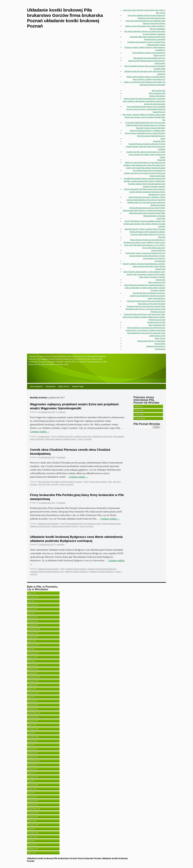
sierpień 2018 (33, 721)
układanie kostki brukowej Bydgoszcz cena (47, 572)
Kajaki (163, 139)
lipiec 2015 (32, 853)
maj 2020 (31, 649)
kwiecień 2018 (33, 737)
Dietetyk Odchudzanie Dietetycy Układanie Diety (148, 131)
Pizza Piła (162, 237)
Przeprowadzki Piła (158, 250)
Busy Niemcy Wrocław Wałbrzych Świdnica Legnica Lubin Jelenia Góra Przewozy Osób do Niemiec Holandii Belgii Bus (144, 117)
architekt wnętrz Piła (65, 437)
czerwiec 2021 (33, 597)
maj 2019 (31, 697)
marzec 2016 (33, 837)
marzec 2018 (33, 741)
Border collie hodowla (157, 96)
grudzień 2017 (33, 753)
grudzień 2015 (33, 849)
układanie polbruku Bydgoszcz (77, 572)
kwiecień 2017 (33, 785)
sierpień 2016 (33, 817)
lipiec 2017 (32, 773)
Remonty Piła (160, 269)
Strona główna (36, 386)
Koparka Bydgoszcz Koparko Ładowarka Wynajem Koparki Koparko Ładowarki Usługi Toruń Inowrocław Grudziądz (146, 146)
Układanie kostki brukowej (156, 346)
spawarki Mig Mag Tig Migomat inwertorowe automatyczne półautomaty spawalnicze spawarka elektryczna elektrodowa (147, 296)
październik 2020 (34, 629)
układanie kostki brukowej (40, 526)
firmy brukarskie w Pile (92, 524)
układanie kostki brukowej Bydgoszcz (102, 569)
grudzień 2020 (33, 621)
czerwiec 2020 (33, 645)
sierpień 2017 (33, 769)
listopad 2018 (33, 709)
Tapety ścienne (160, 338)
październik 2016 (34, 809)
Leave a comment (85, 439)
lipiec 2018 (32, 725)
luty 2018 (31, 745)
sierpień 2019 (33, 685)
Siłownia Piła (160, 280)
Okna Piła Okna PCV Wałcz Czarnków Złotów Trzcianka (145, 229)
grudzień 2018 (33, 705)
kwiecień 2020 (33, 653)
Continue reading (40, 432)
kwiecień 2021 (33, 605)
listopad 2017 (33, 757)
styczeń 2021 (33, 617)
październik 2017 (34, 761)
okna (110, 482)
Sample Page (78, 386)
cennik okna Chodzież (98, 482)
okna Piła (54, 484)
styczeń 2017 (33, 797)
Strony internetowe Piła (157, 325)
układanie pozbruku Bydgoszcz (102, 572)
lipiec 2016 (32, 821)
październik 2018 (34, 713)
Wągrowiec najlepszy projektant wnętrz (61, 439)
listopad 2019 (33, 673)
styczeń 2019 (33, 701)
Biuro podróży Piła (158, 91)
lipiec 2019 (32, 689)
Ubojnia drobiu (160, 344)
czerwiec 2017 (33, 777)
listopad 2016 (33, 805)
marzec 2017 (33, 789)
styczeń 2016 (33, 845)
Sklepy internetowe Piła (157, 282)
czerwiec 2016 (33, 825)
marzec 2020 (33, 657)
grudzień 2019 (33, 669)
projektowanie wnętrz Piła (102, 437)
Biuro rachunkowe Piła (157, 93)
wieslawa (62, 412)
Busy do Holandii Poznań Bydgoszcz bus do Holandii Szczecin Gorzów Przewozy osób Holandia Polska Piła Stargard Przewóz (146, 109)
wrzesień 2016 (33, 813)
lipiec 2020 (32, 641)
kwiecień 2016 (33, 833)
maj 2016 (31, 829)
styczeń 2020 (33, 665)
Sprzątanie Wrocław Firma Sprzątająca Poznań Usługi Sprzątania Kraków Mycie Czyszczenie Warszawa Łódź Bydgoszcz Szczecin (145, 309)
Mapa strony (64, 386)
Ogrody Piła (161, 218)
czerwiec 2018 (33, 729)
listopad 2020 (33, 625)
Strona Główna (140, 418)
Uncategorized (160, 349)
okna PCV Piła (44, 484)
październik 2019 (34, 677)
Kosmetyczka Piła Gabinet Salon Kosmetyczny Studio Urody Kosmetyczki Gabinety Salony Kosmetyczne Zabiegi (146, 154)
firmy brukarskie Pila (74, 524)
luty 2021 (31, 613)
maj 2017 (31, 781)
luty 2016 (31, 841)
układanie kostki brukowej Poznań (65, 526)
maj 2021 (31, 601)
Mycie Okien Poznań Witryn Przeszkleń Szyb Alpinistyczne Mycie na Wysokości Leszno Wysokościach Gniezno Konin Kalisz (145, 173)
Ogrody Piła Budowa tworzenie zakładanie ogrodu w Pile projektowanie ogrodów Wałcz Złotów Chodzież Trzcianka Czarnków (144, 224)
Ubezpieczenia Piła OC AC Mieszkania (151, 341)
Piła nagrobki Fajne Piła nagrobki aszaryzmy (149, 58)
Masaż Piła (161, 160)
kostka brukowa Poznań (111, 524)
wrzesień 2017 (33, 765)
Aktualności (50, 386)
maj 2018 (31, 733)
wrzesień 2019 (33, 681)
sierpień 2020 (33, 637)
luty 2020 (31, 661)
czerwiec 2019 (33, 693)
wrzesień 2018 (33, 717)
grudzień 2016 (33, 801)
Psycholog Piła (160, 261)
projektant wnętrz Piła (82, 437)
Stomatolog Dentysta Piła (156, 322)
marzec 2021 (33, 609)
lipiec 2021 (32, 593)
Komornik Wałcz (159, 141)
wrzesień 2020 (33, 633)
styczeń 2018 (33, 749)
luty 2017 (31, 793)
